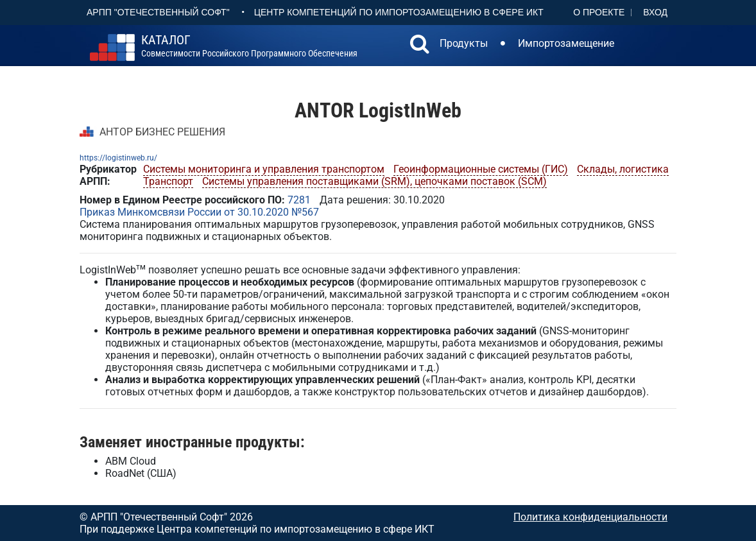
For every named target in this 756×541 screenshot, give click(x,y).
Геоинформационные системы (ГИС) (481, 169)
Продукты (464, 43)
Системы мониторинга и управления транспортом (264, 169)
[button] (420, 46)
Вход (655, 12)
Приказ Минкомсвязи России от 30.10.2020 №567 (199, 212)
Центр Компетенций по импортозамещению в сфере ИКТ (399, 12)
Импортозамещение (566, 43)
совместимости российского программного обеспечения (249, 46)
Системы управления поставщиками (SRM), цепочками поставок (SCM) (374, 181)
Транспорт (168, 181)
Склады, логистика (623, 169)
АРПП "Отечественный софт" (158, 12)
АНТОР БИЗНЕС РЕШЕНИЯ (162, 132)
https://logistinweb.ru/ (118, 158)
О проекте (599, 12)
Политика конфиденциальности (590, 517)
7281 (299, 200)
